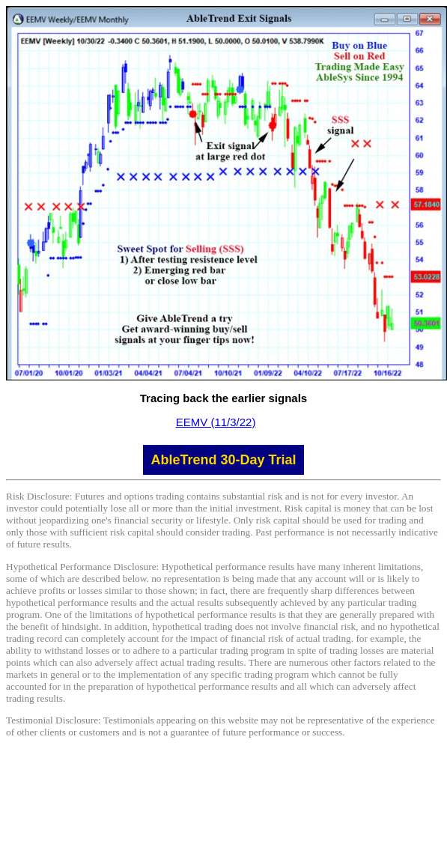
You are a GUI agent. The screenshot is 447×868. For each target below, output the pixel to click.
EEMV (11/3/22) (216, 422)
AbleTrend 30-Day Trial (223, 460)
